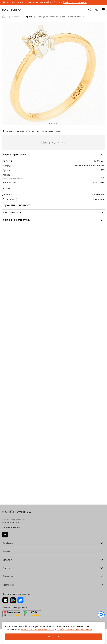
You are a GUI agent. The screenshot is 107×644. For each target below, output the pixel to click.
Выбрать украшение (75, 2)
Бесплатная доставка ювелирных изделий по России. (32, 2)
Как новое (99, 199)
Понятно (53, 637)
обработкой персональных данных (74, 629)
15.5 (102, 178)
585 (103, 170)
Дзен (5, 535)
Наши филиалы (11, 527)
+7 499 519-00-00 (11, 523)
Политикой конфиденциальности (38, 629)
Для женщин (98, 194)
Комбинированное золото (90, 166)
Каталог (16, 17)
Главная (5, 17)
